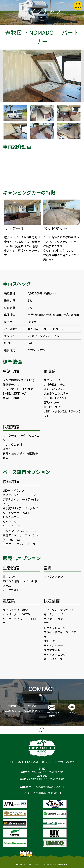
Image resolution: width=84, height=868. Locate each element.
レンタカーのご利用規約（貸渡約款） (41, 793)
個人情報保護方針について (49, 787)
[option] (42, 76)
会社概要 (24, 787)
